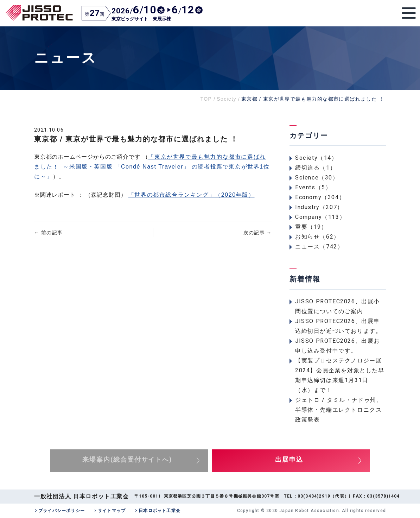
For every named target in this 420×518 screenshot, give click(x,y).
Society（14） (316, 158)
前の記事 (48, 233)
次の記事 (258, 233)
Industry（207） (319, 207)
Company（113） (320, 217)
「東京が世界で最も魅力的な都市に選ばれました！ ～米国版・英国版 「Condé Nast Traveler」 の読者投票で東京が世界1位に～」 (152, 167)
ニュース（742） (319, 247)
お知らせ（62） (317, 237)
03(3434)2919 (314, 496)
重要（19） (311, 227)
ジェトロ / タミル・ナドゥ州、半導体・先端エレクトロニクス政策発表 (339, 410)
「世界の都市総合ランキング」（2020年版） (192, 195)
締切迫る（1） (316, 168)
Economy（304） (320, 197)
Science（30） (317, 178)
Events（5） (313, 187)
